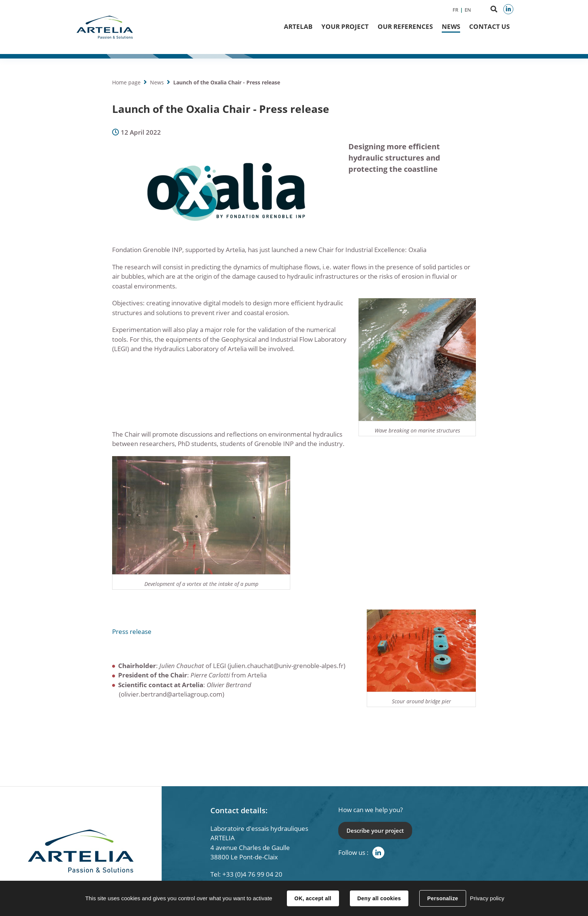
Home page (126, 82)
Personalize (442, 898)
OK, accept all (313, 898)
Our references (405, 26)
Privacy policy (487, 898)
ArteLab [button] (298, 26)
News (451, 26)
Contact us (489, 26)
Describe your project (375, 830)
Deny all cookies (379, 898)
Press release (132, 631)
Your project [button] (345, 26)
